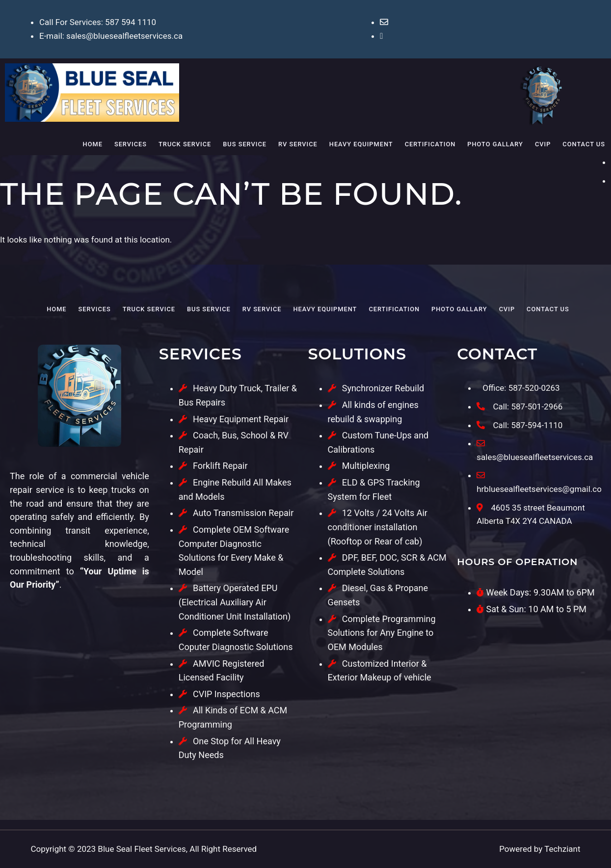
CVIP (543, 144)
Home (93, 144)
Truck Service (185, 144)
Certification (430, 144)
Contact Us (584, 144)
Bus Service (245, 144)
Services (131, 144)
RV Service (298, 144)
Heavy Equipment (361, 144)
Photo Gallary (495, 144)
